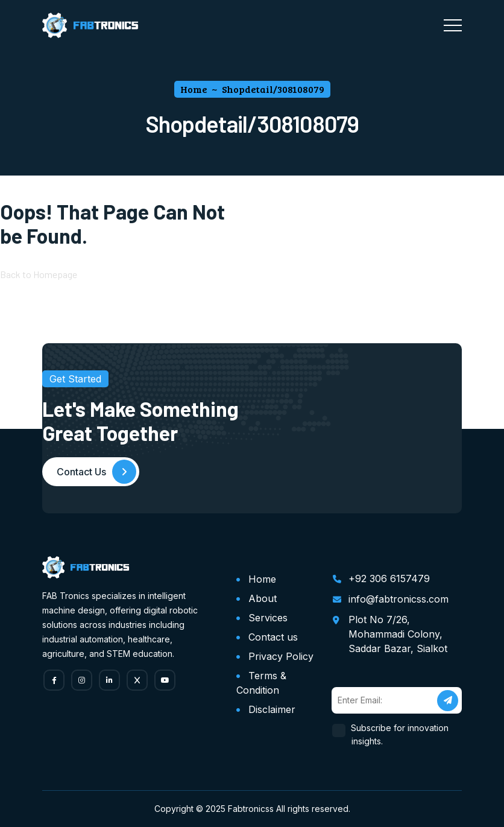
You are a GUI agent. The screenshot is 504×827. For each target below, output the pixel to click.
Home (262, 579)
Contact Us (96, 472)
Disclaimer (272, 709)
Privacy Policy (281, 656)
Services (268, 618)
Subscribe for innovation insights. (400, 734)
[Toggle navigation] (453, 25)
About (263, 598)
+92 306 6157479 (389, 578)
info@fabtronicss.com (398, 599)
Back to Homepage (39, 274)
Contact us (273, 637)
